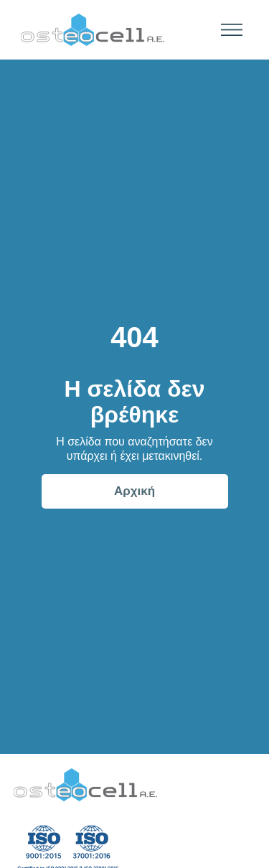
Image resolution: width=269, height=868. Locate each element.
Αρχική (134, 491)
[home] (89, 30)
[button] (227, 30)
